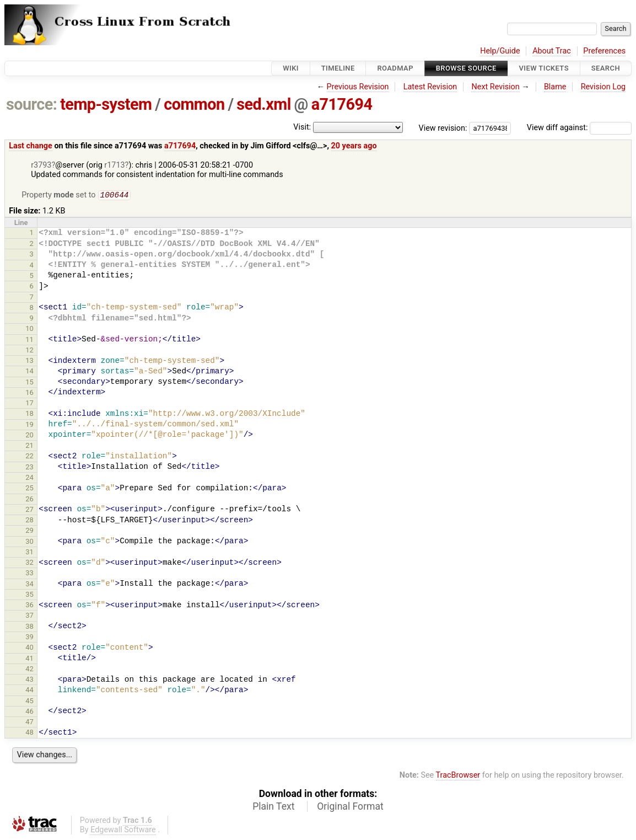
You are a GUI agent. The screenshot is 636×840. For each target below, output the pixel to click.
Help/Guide (500, 51)
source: (32, 104)
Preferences (604, 51)
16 (29, 394)
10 (29, 330)
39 (29, 638)
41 (29, 659)
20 (29, 436)
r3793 (41, 165)
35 (29, 595)
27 (29, 510)
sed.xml (264, 104)
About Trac (552, 51)
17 (29, 404)
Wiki (291, 68)
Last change (31, 146)
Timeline (338, 68)
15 (29, 383)
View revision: (443, 128)
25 (29, 489)
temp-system (106, 104)
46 (29, 712)
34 (29, 585)
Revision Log (603, 87)
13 (29, 362)
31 (29, 553)
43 (29, 680)
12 (29, 351)
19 (29, 426)
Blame (555, 87)
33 (29, 574)
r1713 (114, 165)
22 (29, 457)
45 (29, 702)
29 (29, 531)
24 (29, 478)
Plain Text (273, 807)
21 (29, 446)
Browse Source (466, 68)
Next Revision (495, 87)
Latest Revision (430, 87)
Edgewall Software (123, 831)
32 (29, 563)
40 (29, 648)
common (194, 104)
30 (29, 542)
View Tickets (544, 68)
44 (29, 691)
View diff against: (579, 128)
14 (29, 372)
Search (606, 68)
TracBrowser (458, 776)
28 (29, 521)
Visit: (302, 127)
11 (29, 341)
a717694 (342, 104)
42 (29, 670)
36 (29, 606)
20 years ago (354, 146)
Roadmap (395, 68)
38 (29, 627)
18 (29, 414)
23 (29, 468)
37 (29, 616)
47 (29, 723)
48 (29, 733)
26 (29, 500)
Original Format (350, 807)
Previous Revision (358, 87)
